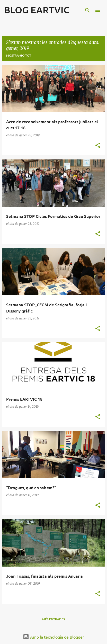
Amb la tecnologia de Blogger (53, 637)
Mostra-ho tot (19, 55)
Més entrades (53, 619)
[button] (98, 146)
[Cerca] (87, 10)
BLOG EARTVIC (37, 10)
